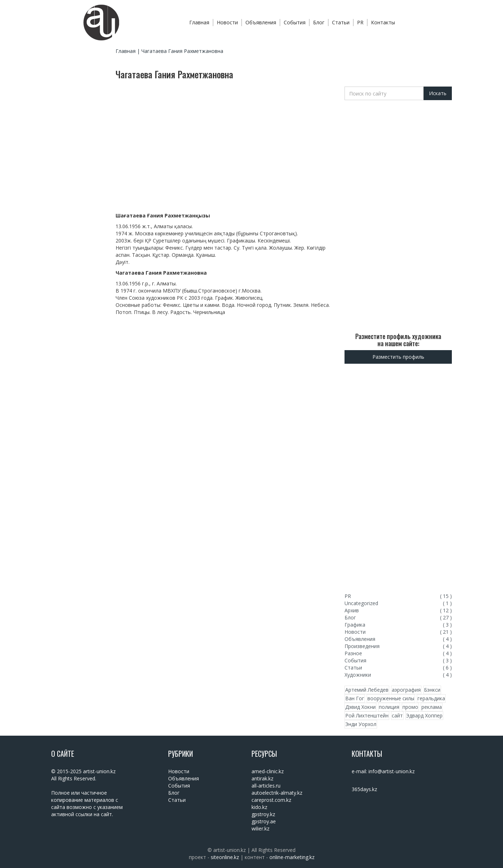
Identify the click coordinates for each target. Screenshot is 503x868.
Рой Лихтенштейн (367, 715)
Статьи (341, 22)
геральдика (431, 698)
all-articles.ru (266, 786)
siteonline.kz (225, 857)
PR (360, 22)
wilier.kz (260, 828)
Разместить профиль (398, 357)
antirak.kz (262, 778)
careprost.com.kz (271, 800)
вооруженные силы (391, 698)
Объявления (261, 22)
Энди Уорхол (361, 724)
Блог (319, 22)
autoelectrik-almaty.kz (277, 793)
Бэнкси (432, 690)
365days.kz (364, 789)
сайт (397, 715)
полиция (389, 707)
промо (410, 707)
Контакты (383, 22)
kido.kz (259, 807)
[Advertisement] (80, 194)
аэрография (406, 690)
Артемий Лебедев (367, 690)
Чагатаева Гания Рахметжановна (182, 51)
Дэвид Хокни (360, 707)
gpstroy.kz (263, 814)
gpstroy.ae (264, 821)
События (295, 22)
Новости (227, 22)
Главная (199, 22)
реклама (432, 707)
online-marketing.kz (292, 857)
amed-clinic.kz (268, 771)
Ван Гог (355, 698)
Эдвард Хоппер (424, 715)
